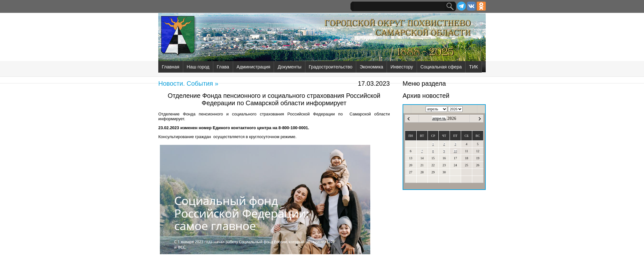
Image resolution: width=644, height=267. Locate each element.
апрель (439, 118)
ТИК (474, 67)
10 (455, 151)
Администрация (254, 67)
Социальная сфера (441, 67)
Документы (289, 67)
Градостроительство (331, 67)
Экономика (371, 67)
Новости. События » (188, 83)
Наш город (198, 67)
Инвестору (402, 67)
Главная (171, 67)
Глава (223, 67)
